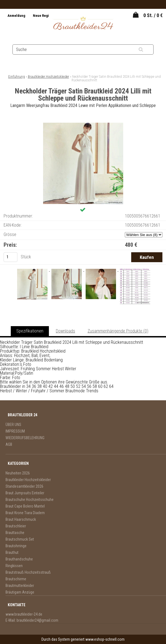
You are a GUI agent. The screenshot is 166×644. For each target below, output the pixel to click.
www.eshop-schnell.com (105, 639)
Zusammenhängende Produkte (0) (118, 331)
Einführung (17, 77)
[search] (148, 50)
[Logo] (83, 24)
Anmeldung (17, 16)
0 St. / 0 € (153, 15)
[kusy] (10, 257)
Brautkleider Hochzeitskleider (48, 77)
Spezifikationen (30, 331)
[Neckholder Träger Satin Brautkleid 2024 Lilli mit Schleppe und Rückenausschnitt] (83, 125)
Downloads (65, 331)
